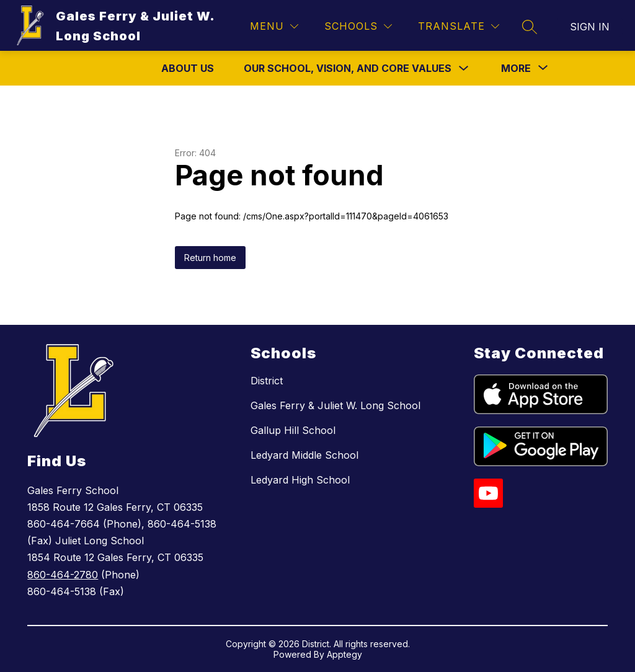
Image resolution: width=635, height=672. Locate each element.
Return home (210, 258)
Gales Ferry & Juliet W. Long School (335, 405)
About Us (188, 68)
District (267, 381)
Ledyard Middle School (304, 455)
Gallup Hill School (293, 430)
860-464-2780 (63, 575)
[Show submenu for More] (516, 68)
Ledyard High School (300, 480)
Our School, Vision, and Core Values (348, 68)
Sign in (590, 27)
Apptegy (344, 654)
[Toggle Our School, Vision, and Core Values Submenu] (464, 69)
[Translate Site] (459, 26)
